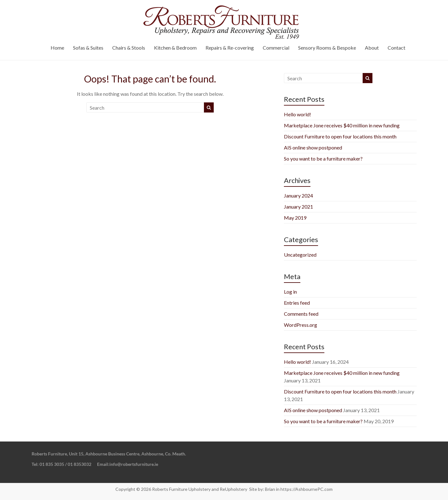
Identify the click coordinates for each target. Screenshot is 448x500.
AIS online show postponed (313, 147)
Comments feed (301, 314)
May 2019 (295, 218)
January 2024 (298, 195)
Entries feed (297, 303)
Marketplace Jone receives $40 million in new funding (342, 125)
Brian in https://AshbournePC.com (299, 489)
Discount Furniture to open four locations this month (340, 136)
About (372, 48)
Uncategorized (300, 255)
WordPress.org (301, 325)
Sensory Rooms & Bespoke (327, 48)
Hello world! (298, 114)
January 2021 (298, 207)
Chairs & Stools (129, 48)
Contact (396, 48)
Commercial (276, 48)
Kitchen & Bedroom (175, 48)
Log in (290, 292)
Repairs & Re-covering (230, 48)
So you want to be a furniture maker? (323, 159)
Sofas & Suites (88, 48)
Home (57, 48)
